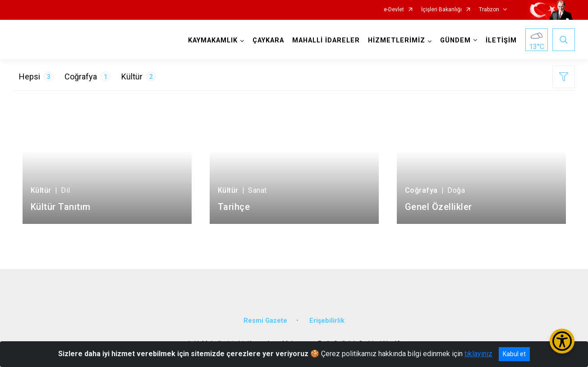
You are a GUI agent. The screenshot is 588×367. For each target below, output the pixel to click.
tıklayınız (478, 354)
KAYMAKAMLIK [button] (213, 40)
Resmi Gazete (265, 320)
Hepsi (36, 76)
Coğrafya (87, 76)
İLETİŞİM (501, 40)
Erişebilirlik (327, 320)
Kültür (139, 76)
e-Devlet (394, 10)
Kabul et (514, 354)
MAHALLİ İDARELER (326, 40)
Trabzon (489, 10)
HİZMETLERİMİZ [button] (397, 40)
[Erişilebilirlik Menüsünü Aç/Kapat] (562, 341)
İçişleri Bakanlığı (441, 10)
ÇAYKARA (268, 40)
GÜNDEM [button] (455, 40)
